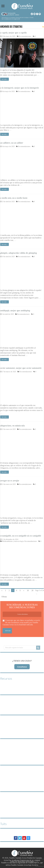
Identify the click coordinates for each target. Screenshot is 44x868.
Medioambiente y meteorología (13, 541)
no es (10, 481)
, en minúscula (12, 426)
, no (12, 143)
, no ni (21, 536)
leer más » (5, 79)
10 (28, 590)
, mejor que (13, 33)
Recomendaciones (25, 36)
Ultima (4, 597)
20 (32, 590)
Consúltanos (22, 667)
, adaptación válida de (19, 253)
